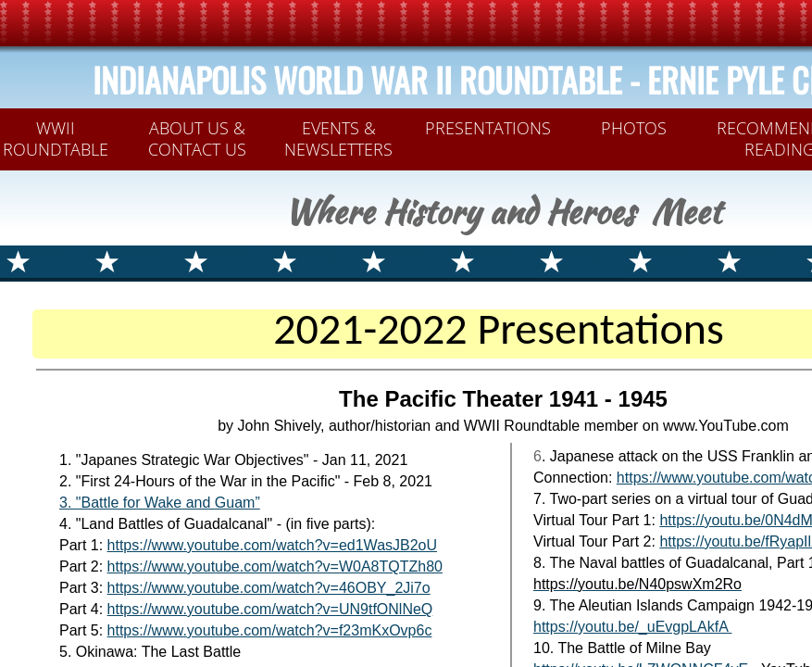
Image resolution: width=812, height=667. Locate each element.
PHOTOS (634, 128)
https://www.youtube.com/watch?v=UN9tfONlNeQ (270, 609)
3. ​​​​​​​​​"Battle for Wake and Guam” (160, 503)
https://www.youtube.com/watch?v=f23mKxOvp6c (270, 630)
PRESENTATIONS (488, 128)
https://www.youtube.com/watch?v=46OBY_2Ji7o (269, 588)
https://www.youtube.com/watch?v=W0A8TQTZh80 (275, 566)
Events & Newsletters (338, 138)
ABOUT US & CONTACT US (197, 138)
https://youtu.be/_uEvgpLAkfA (632, 627)
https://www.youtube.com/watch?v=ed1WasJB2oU (272, 545)
